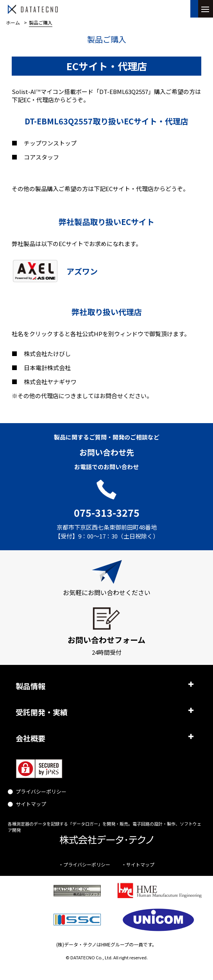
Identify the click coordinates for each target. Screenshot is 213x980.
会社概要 (30, 738)
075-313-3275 (107, 512)
